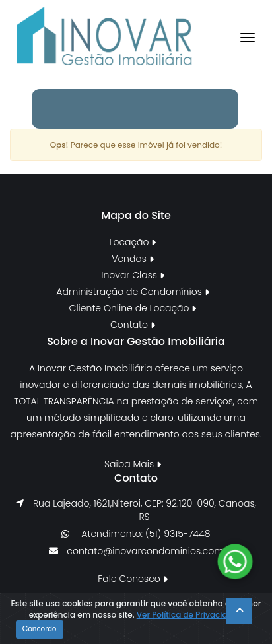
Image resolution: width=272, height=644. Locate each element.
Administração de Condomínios (132, 292)
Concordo (40, 629)
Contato (133, 325)
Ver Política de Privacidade (190, 615)
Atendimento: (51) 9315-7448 (144, 534)
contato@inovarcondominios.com (145, 551)
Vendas (133, 259)
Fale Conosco (132, 579)
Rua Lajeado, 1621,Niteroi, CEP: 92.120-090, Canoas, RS (145, 510)
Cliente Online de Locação (133, 308)
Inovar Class (133, 275)
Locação (133, 242)
